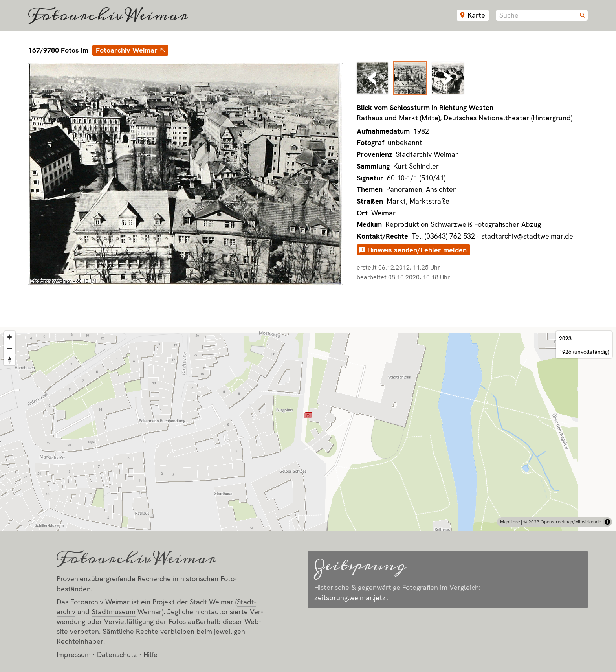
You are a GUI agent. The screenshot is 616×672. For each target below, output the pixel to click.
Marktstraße (429, 201)
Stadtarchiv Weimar (427, 154)
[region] (308, 429)
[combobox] (542, 15)
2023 (565, 338)
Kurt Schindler (416, 166)
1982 (421, 131)
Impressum (74, 655)
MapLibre (510, 522)
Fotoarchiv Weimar (108, 15)
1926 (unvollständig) (584, 352)
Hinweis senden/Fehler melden (417, 250)
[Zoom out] (10, 348)
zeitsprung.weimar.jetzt (351, 598)
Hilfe (150, 655)
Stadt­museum (114, 612)
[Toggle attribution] (607, 522)
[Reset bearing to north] (10, 360)
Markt (396, 201)
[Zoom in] (10, 337)
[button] (308, 420)
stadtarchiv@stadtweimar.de (527, 236)
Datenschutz (117, 655)
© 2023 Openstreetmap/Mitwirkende (562, 522)
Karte (476, 15)
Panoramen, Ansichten (422, 189)
